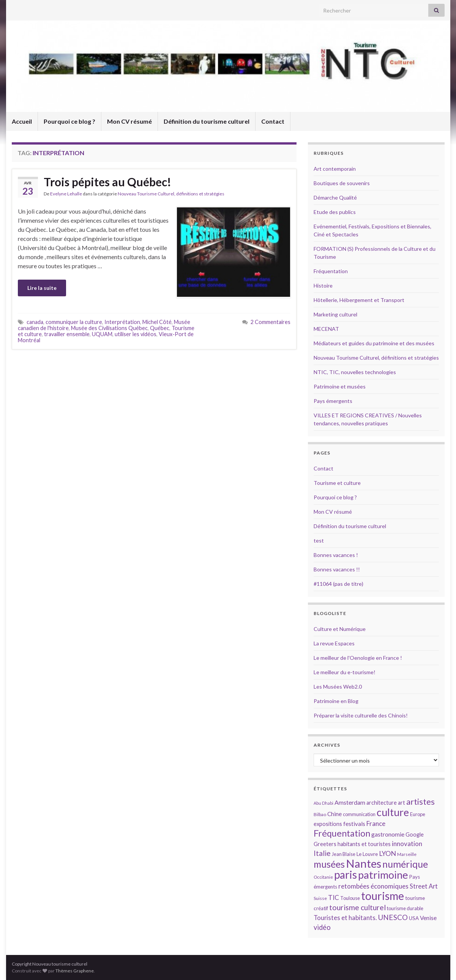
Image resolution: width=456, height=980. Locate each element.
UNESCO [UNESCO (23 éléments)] (393, 917)
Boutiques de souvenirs (342, 183)
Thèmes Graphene (75, 971)
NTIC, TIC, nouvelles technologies (355, 372)
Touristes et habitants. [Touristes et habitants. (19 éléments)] (345, 918)
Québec (160, 328)
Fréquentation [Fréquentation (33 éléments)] (342, 833)
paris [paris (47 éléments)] (346, 875)
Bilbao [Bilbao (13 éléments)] (320, 814)
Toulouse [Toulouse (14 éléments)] (350, 898)
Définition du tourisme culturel (207, 121)
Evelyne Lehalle (66, 194)
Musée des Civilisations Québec (109, 328)
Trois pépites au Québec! (107, 182)
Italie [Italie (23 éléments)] (322, 853)
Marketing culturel (335, 314)
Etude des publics (335, 212)
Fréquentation (331, 271)
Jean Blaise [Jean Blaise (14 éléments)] (344, 854)
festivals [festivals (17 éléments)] (354, 824)
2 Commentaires (271, 322)
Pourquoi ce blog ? (69, 121)
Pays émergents (333, 401)
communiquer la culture (74, 322)
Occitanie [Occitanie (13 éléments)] (323, 877)
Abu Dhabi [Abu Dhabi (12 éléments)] (323, 803)
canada (35, 322)
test (319, 540)
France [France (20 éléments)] (376, 823)
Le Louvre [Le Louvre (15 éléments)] (367, 854)
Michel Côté (157, 322)
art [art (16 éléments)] (402, 803)
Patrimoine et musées (340, 386)
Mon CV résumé (129, 121)
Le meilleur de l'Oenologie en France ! (358, 658)
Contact (273, 121)
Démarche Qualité (335, 197)
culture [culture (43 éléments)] (393, 812)
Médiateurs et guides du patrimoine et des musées (374, 343)
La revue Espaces (334, 643)
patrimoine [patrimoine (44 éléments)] (383, 875)
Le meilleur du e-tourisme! (345, 672)
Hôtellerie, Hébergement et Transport (359, 300)
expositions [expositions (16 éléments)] (328, 824)
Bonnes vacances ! (336, 555)
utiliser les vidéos (136, 334)
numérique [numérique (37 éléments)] (405, 864)
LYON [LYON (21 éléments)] (387, 853)
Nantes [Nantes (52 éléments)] (364, 863)
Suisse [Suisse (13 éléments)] (320, 898)
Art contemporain (335, 169)
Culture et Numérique (340, 629)
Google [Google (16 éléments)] (415, 834)
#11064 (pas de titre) (338, 584)
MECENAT (326, 329)
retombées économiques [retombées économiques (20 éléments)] (373, 886)
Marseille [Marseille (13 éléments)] (407, 854)
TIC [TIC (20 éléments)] (334, 897)
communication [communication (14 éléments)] (359, 814)
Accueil (22, 121)
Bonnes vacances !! (337, 569)
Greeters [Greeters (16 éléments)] (325, 844)
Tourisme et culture (337, 483)
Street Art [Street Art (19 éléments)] (424, 886)
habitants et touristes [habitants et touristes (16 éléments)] (364, 844)
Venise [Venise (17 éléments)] (428, 918)
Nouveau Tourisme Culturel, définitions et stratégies (171, 194)
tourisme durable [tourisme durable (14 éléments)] (405, 908)
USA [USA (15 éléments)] (414, 918)
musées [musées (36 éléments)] (329, 864)
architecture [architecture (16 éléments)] (382, 803)
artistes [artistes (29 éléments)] (420, 801)
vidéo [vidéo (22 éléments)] (322, 927)
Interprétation (122, 322)
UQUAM (102, 334)
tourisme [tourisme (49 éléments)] (383, 896)
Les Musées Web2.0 (338, 687)
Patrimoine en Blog (336, 701)
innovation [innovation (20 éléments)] (407, 844)
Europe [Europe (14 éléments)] (418, 814)
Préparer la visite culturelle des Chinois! (361, 715)
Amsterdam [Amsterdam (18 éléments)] (350, 802)
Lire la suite (42, 288)
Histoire (323, 286)
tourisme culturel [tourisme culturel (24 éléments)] (357, 907)
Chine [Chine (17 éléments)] (335, 814)
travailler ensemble (67, 334)
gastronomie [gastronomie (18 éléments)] (388, 834)
